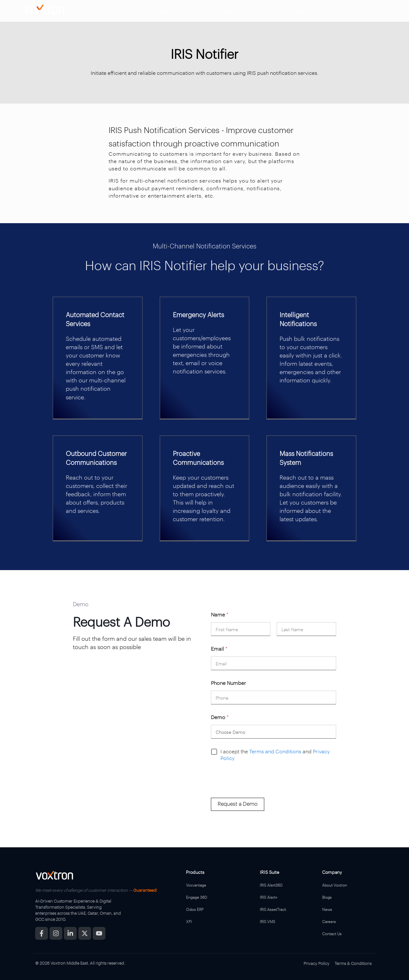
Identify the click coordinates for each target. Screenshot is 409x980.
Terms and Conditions (275, 751)
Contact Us (302, 11)
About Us (270, 11)
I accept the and (275, 755)
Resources (237, 11)
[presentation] (259, 794)
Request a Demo (238, 804)
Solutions (203, 11)
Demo (220, 717)
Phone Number (228, 683)
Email (219, 649)
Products (171, 11)
